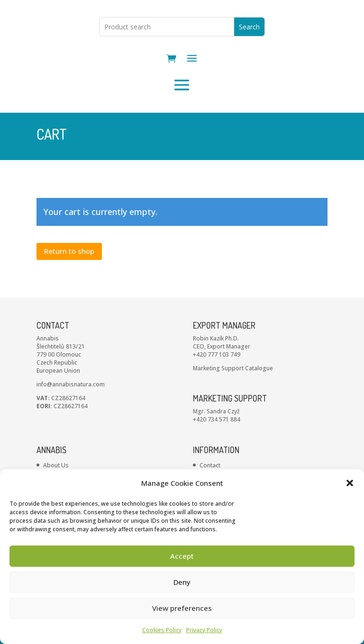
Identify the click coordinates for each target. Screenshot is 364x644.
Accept (182, 556)
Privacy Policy (204, 630)
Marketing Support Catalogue (233, 405)
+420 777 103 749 (217, 391)
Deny (182, 582)
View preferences (182, 608)
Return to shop (69, 288)
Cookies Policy (162, 630)
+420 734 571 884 (217, 456)
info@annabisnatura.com (71, 421)
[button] (350, 483)
